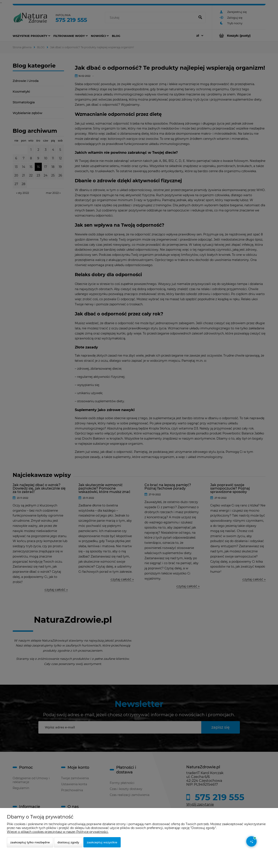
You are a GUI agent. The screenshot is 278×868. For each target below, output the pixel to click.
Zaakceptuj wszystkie (102, 842)
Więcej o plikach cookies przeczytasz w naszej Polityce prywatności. (58, 832)
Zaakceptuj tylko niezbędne (30, 842)
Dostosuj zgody (68, 842)
